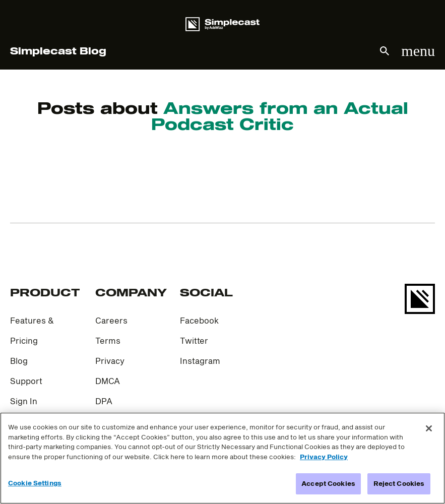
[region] (222, 458)
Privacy (110, 361)
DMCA (108, 381)
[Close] (429, 428)
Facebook (199, 320)
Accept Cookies (328, 483)
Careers (111, 320)
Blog (19, 361)
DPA (104, 401)
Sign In (24, 401)
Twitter (194, 340)
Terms (108, 340)
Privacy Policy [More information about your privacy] (324, 457)
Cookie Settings (35, 483)
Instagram (200, 361)
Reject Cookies (399, 483)
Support (26, 381)
